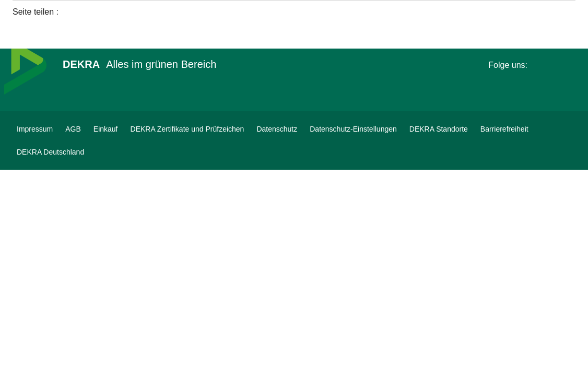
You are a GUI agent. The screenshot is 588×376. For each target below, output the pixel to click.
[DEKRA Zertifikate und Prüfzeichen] (187, 129)
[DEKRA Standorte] (439, 129)
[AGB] (73, 129)
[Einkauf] (106, 129)
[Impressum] (35, 129)
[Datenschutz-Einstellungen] (353, 129)
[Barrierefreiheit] (504, 129)
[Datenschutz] (277, 129)
